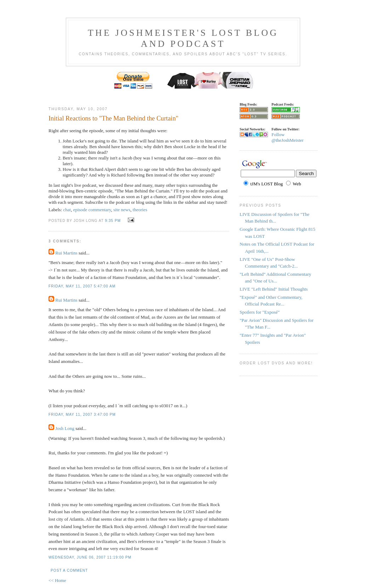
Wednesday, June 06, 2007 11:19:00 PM (90, 557)
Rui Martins (66, 253)
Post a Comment (69, 570)
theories (140, 210)
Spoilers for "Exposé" (260, 312)
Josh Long (65, 428)
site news (122, 210)
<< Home (57, 580)
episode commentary (92, 210)
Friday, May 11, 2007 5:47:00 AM (82, 286)
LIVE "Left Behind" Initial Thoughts (274, 289)
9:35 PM (113, 221)
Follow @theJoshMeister (288, 137)
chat (67, 210)
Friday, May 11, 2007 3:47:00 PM (82, 415)
